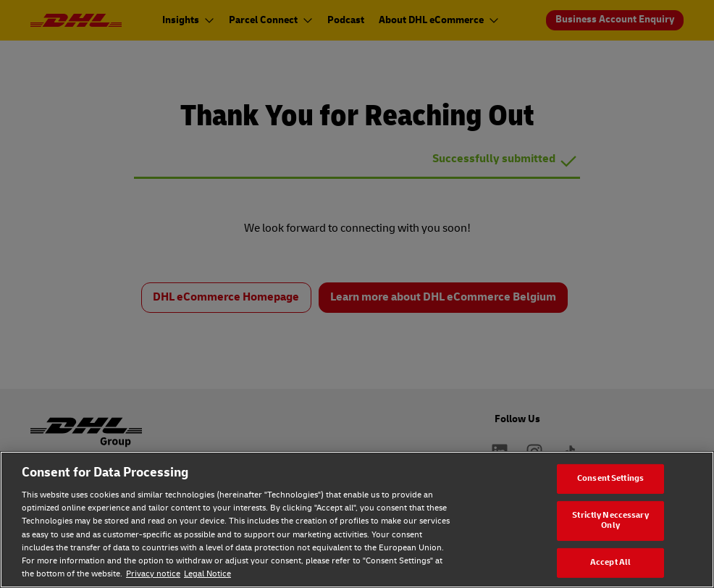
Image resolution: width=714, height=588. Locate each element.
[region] (357, 520)
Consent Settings (610, 478)
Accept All (610, 562)
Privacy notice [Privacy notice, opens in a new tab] (153, 574)
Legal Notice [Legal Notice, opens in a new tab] (207, 574)
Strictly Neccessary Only (610, 521)
